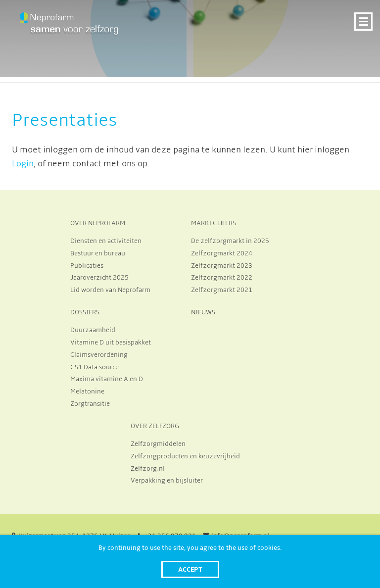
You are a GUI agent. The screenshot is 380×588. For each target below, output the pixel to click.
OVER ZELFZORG (155, 426)
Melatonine (87, 392)
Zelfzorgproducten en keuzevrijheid (185, 456)
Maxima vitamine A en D (107, 379)
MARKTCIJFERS (214, 223)
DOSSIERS (85, 312)
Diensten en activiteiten (106, 241)
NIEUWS (203, 312)
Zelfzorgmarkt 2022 (222, 278)
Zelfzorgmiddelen (158, 444)
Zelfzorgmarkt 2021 (222, 290)
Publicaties (87, 266)
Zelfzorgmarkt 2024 (222, 253)
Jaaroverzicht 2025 (99, 278)
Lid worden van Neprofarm (110, 290)
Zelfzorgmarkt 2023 (222, 266)
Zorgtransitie (90, 404)
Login (23, 164)
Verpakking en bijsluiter (167, 481)
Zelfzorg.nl (148, 469)
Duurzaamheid (93, 330)
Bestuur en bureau (98, 253)
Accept (190, 569)
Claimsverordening (99, 355)
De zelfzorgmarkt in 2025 (230, 241)
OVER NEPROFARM (98, 223)
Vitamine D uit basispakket (111, 343)
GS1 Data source (95, 367)
